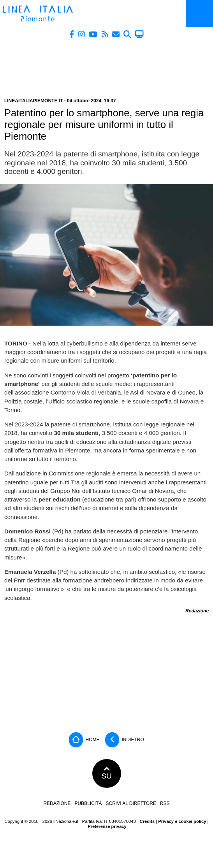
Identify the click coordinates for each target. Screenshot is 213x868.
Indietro (125, 740)
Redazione (57, 803)
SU (106, 773)
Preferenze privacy (107, 826)
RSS (165, 803)
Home (84, 740)
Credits (147, 821)
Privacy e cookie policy (182, 821)
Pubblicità (88, 803)
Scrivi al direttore (131, 803)
